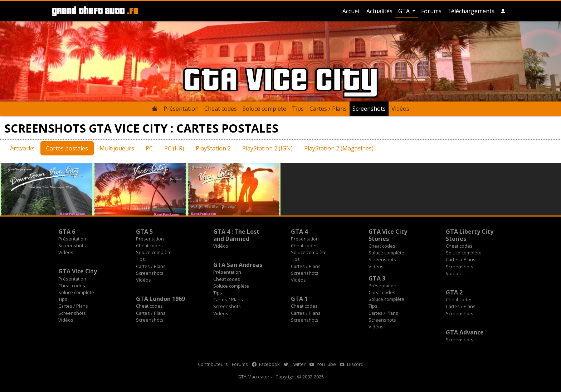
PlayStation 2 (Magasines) (339, 148)
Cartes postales (67, 148)
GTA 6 (67, 232)
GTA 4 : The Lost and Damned (236, 235)
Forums (431, 11)
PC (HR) (174, 148)
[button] (503, 11)
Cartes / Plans (328, 109)
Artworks (22, 148)
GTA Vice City (78, 271)
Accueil (352, 11)
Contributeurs (213, 364)
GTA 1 (299, 299)
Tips (298, 109)
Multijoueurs (117, 148)
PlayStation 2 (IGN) (267, 148)
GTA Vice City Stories (388, 235)
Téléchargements (471, 11)
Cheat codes (221, 109)
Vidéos (400, 109)
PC (149, 148)
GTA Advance (465, 332)
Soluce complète (264, 109)
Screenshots (369, 109)
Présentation (181, 109)
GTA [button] (405, 11)
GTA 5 (144, 232)
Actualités (379, 11)
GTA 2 (454, 292)
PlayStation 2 (213, 148)
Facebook (266, 364)
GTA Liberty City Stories (470, 235)
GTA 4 (299, 232)
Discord (352, 364)
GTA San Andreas (238, 265)
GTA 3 (377, 278)
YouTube (323, 364)
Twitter (295, 364)
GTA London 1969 (160, 299)
